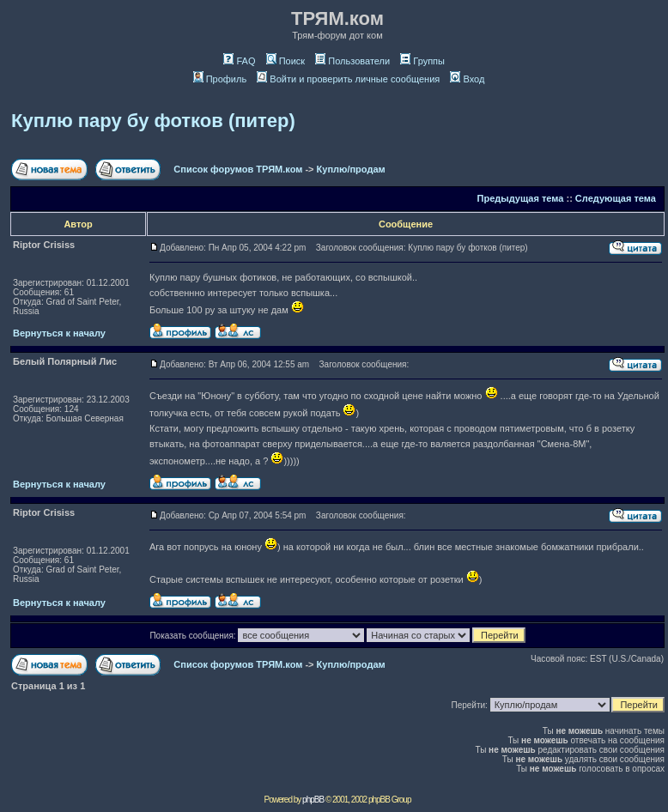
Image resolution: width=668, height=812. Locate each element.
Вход (467, 79)
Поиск (285, 61)
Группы (422, 61)
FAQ (239, 61)
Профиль (220, 79)
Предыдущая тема (521, 198)
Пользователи (352, 61)
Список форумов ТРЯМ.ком (238, 169)
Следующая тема (616, 198)
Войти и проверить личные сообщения (348, 79)
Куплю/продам (351, 169)
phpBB (313, 800)
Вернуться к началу (59, 333)
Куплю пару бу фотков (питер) (153, 121)
